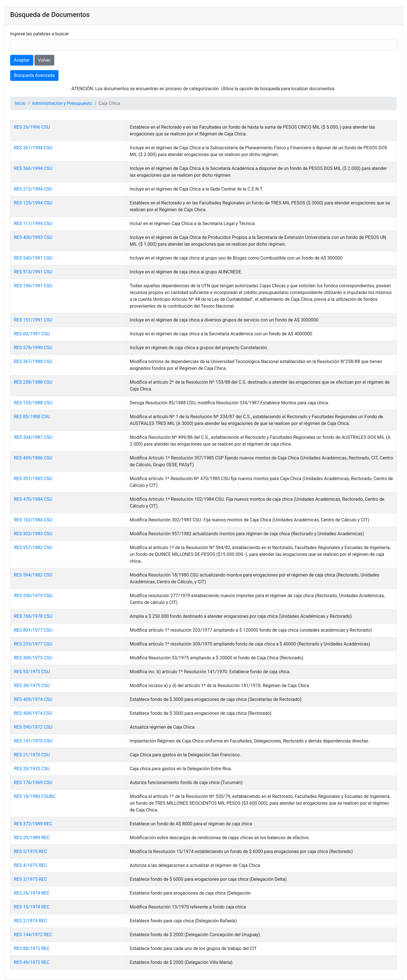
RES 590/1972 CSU (33, 727)
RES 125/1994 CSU (33, 203)
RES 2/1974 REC (30, 921)
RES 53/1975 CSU (32, 672)
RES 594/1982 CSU (33, 575)
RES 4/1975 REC (30, 865)
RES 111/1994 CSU (33, 224)
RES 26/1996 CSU (32, 127)
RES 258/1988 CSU (33, 382)
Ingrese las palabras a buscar (40, 34)
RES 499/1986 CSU (33, 458)
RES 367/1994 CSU (33, 148)
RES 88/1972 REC (32, 948)
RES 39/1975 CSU (32, 686)
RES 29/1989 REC (32, 838)
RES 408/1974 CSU (33, 713)
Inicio (20, 103)
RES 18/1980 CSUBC (35, 796)
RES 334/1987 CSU (33, 437)
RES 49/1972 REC (32, 962)
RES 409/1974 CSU (33, 699)
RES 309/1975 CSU (33, 658)
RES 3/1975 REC (30, 879)
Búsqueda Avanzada (34, 75)
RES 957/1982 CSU (33, 548)
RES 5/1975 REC (30, 851)
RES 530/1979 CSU (33, 596)
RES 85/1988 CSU (32, 417)
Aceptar (22, 60)
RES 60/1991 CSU (32, 334)
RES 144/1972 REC (33, 935)
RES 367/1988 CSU (33, 361)
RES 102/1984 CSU (33, 520)
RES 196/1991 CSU (33, 286)
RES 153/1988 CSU (33, 403)
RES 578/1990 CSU (33, 348)
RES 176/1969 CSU (33, 783)
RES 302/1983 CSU (33, 534)
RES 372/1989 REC (33, 824)
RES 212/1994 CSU (33, 189)
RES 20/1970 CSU (32, 769)
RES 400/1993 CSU (33, 237)
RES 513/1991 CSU (33, 272)
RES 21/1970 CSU (32, 755)
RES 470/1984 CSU (33, 499)
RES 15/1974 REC (32, 907)
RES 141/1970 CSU (33, 741)
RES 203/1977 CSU (33, 644)
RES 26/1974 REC (32, 893)
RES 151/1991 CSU (33, 320)
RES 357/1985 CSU (33, 479)
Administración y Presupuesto (62, 103)
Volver (44, 60)
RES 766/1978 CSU (33, 616)
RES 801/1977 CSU (33, 630)
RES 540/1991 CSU (33, 258)
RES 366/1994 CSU (33, 168)
